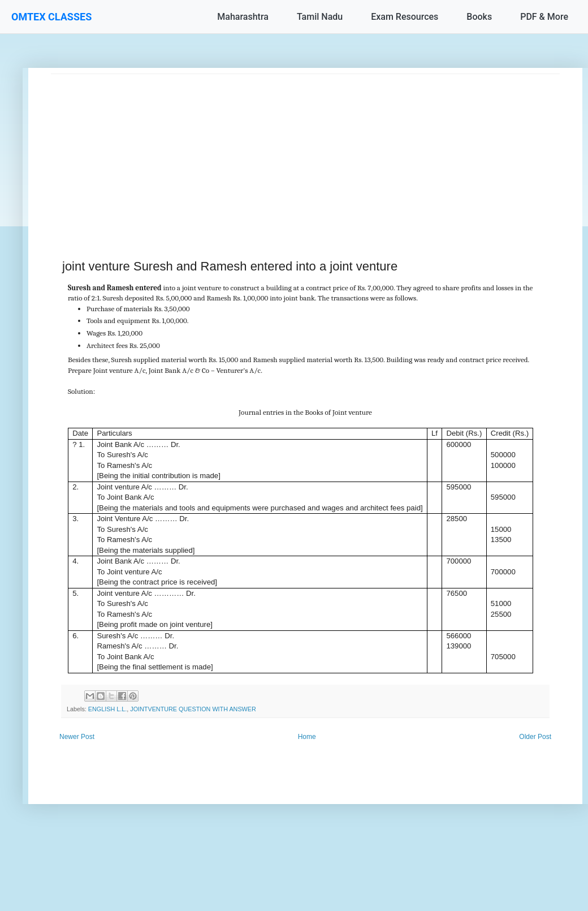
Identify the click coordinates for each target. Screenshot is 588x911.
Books (479, 17)
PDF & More (544, 17)
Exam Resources (405, 17)
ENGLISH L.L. (107, 709)
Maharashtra (243, 17)
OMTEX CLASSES (51, 17)
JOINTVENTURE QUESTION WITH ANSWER (193, 709)
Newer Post (77, 737)
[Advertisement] (305, 153)
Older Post (535, 737)
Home (307, 737)
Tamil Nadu (320, 17)
